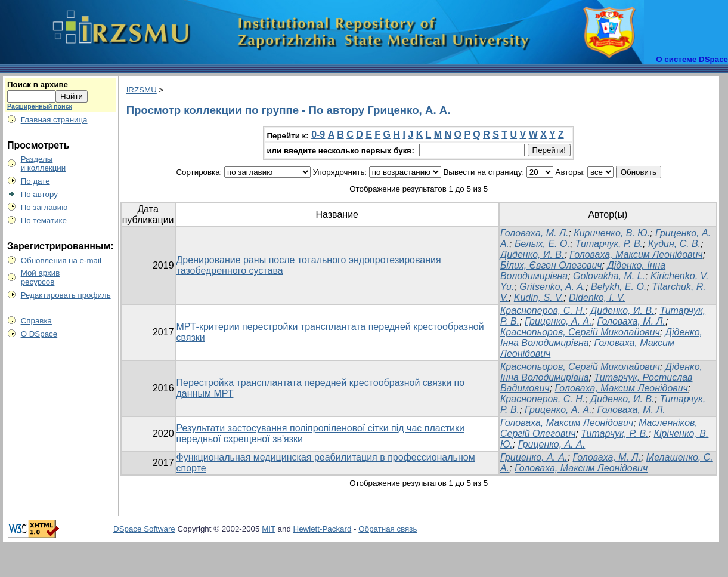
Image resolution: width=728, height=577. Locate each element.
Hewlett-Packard (323, 529)
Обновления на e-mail (61, 260)
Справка (36, 321)
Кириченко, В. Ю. (612, 233)
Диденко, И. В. (532, 254)
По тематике (44, 220)
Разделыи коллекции (44, 163)
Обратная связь (388, 529)
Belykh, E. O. (619, 287)
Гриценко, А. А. (558, 321)
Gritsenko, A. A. (552, 287)
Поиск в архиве (38, 84)
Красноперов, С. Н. (543, 311)
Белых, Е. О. (542, 244)
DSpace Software (144, 529)
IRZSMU (142, 90)
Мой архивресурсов (41, 277)
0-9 (318, 135)
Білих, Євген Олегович (551, 265)
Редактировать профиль (66, 295)
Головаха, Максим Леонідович (636, 254)
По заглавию (44, 207)
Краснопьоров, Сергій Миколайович (580, 332)
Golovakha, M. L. (609, 276)
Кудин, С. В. (674, 244)
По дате (35, 181)
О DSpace (39, 334)
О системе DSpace (692, 59)
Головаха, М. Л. (534, 233)
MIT (269, 529)
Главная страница (54, 120)
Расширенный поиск (40, 106)
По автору (39, 194)
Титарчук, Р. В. (609, 244)
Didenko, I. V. (597, 297)
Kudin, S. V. (539, 297)
